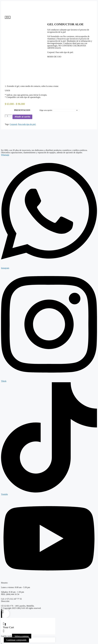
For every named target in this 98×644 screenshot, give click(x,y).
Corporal (13, 122)
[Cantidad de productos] (8, 114)
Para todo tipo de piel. (27, 122)
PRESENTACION (22, 108)
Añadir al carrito (22, 115)
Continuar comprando (16, 638)
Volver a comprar (22, 634)
